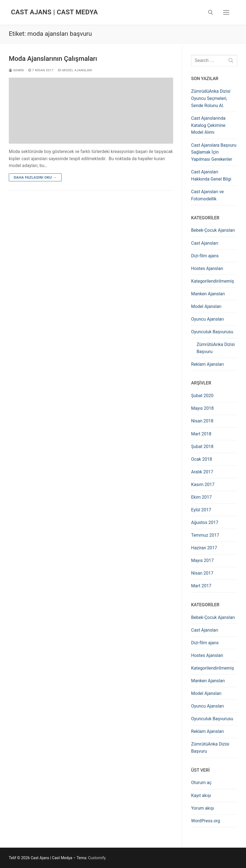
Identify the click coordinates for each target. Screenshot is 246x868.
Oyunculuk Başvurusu (212, 332)
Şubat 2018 (202, 447)
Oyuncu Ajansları (207, 319)
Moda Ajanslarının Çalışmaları (53, 59)
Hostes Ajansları (207, 268)
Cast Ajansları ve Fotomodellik (207, 195)
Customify (97, 858)
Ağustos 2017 (205, 522)
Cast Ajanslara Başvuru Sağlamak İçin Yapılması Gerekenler (214, 152)
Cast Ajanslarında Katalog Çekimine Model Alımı (208, 125)
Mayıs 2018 (202, 408)
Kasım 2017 (203, 485)
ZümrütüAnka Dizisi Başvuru (216, 348)
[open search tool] (211, 12)
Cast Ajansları (205, 243)
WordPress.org (205, 821)
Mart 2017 (201, 586)
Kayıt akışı (201, 795)
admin (16, 70)
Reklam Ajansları (207, 364)
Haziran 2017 (204, 548)
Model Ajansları (75, 70)
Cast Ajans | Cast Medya (54, 12)
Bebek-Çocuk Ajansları (213, 230)
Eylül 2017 (201, 510)
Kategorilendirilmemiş (212, 281)
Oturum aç (201, 783)
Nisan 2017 (202, 573)
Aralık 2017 (202, 472)
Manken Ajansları (208, 294)
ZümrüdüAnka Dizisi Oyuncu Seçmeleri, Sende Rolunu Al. (211, 98)
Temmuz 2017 (205, 535)
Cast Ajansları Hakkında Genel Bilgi (211, 175)
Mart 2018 (201, 434)
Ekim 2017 (201, 497)
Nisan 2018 (202, 421)
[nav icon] (226, 12)
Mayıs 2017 (202, 560)
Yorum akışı (202, 808)
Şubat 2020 (202, 396)
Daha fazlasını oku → (35, 177)
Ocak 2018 (201, 459)
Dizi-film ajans (205, 256)
